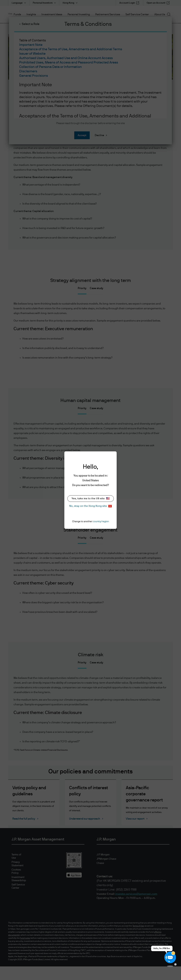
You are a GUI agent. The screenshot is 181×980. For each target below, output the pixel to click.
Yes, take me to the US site (91, 498)
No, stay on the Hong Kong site (90, 506)
